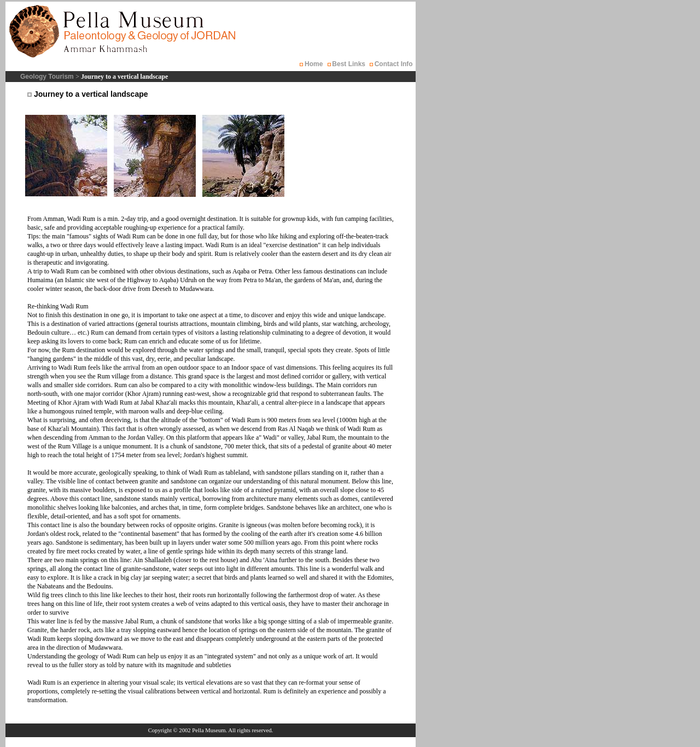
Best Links (349, 64)
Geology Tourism (48, 77)
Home (314, 64)
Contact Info (394, 64)
